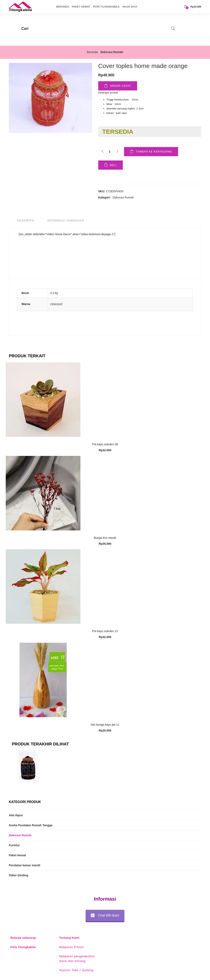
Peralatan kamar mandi (24, 865)
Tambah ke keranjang (154, 152)
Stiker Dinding (19, 875)
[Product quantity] (110, 152)
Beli (113, 165)
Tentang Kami (69, 938)
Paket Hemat (81, 7)
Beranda (63, 7)
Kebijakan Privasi (71, 947)
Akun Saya (130, 7)
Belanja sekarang (23, 938)
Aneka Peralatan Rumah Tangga (31, 825)
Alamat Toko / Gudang (76, 970)
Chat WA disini (105, 915)
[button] (193, 7)
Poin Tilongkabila (106, 7)
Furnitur (14, 845)
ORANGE (56, 304)
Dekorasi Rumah (112, 52)
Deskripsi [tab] (26, 220)
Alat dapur (16, 815)
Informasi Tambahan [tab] (65, 220)
